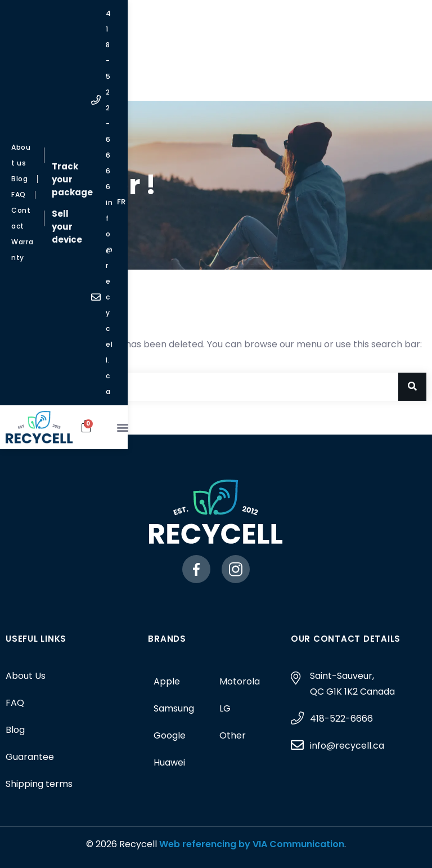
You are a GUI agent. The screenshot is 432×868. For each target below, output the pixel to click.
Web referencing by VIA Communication (251, 844)
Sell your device (208, 39)
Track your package (208, 18)
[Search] (412, 387)
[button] (410, 79)
